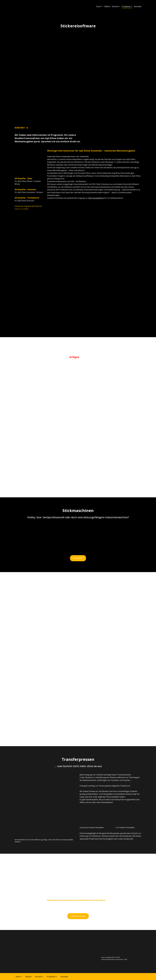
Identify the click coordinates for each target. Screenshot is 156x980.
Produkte (126, 6)
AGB (126, 959)
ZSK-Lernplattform (96, 198)
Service (115, 6)
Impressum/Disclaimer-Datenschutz (112, 959)
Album (107, 6)
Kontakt (138, 6)
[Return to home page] (30, 6)
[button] (21, 128)
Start (99, 6)
